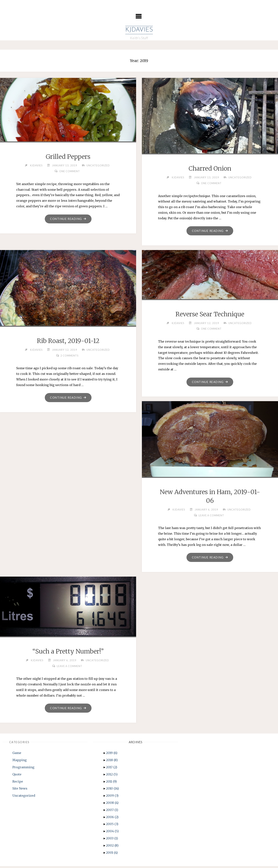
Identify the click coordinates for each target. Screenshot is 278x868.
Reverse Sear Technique (210, 315)
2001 (112, 854)
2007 (112, 812)
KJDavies (139, 30)
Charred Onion (210, 169)
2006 (112, 819)
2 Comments (70, 356)
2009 (112, 797)
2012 (112, 776)
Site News (20, 790)
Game (17, 755)
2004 (112, 833)
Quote (17, 776)
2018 (112, 762)
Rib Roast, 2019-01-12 (68, 341)
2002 (112, 847)
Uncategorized (98, 166)
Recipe (18, 783)
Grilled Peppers (68, 157)
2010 (112, 790)
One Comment (69, 171)
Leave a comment (211, 516)
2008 (112, 805)
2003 (112, 840)
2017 (112, 769)
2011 (111, 783)
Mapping (19, 762)
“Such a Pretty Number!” (68, 653)
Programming (23, 769)
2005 (112, 826)
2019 (112, 755)
